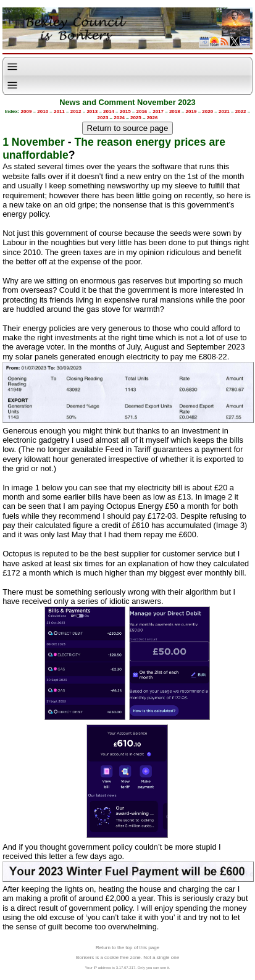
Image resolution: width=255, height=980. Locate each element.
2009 (27, 111)
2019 (191, 111)
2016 (142, 111)
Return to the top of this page (127, 948)
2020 (207, 111)
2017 (158, 111)
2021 (224, 111)
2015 (125, 111)
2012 (76, 111)
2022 (241, 111)
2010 (43, 111)
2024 (119, 118)
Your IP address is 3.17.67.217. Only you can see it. (128, 968)
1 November (34, 142)
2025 (136, 118)
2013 (92, 111)
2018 (175, 111)
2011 (59, 111)
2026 (153, 118)
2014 (109, 111)
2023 (103, 118)
